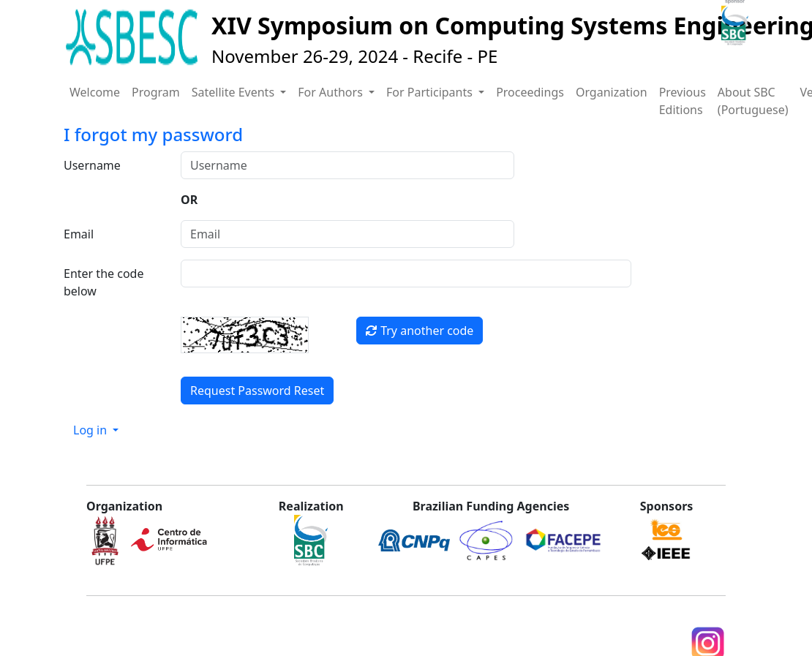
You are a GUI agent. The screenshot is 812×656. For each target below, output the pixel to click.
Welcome (95, 92)
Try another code (420, 331)
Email (79, 234)
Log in (91, 430)
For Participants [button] (431, 92)
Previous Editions (683, 101)
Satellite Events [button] (234, 92)
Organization (612, 92)
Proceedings (530, 92)
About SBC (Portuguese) (753, 101)
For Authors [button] (332, 92)
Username (92, 165)
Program (156, 92)
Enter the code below (104, 282)
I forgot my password (153, 134)
